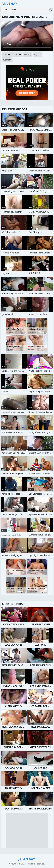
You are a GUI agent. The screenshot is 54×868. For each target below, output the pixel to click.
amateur (7, 54)
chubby (28, 54)
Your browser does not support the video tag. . (27, 36)
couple (18, 54)
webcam (7, 60)
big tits (37, 54)
